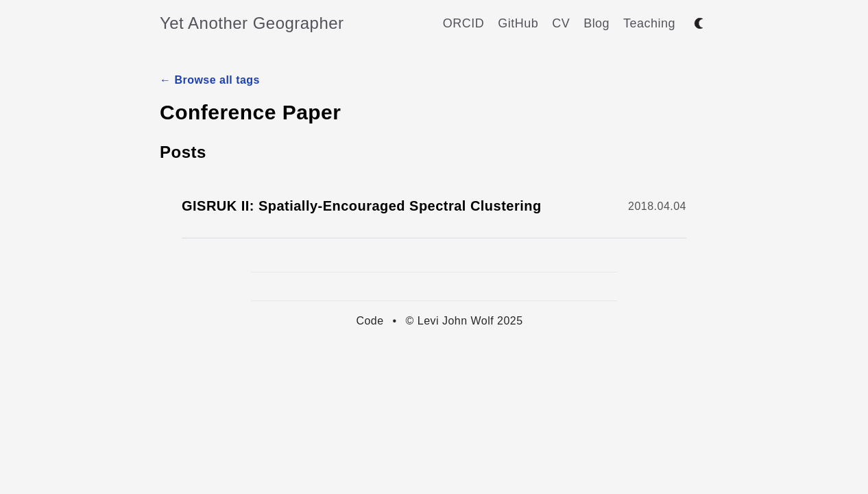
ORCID (463, 23)
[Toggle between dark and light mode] (699, 23)
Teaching (649, 23)
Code (370, 321)
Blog (596, 23)
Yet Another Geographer (252, 23)
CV (561, 23)
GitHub (518, 23)
